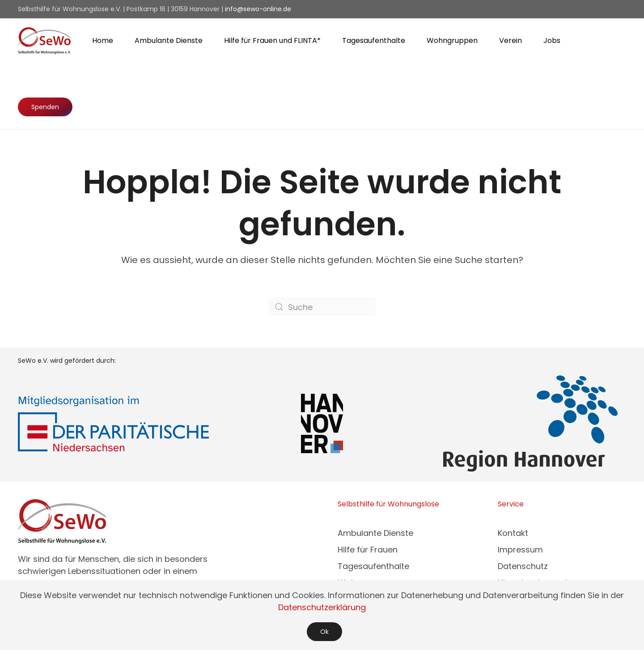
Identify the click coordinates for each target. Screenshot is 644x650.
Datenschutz (523, 566)
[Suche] (322, 307)
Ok (324, 632)
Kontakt (513, 533)
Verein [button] (511, 40)
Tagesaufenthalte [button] (374, 40)
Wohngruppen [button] (452, 40)
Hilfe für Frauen (368, 550)
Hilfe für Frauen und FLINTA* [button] (272, 40)
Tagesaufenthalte (373, 566)
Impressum (520, 550)
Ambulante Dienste (375, 533)
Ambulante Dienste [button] (169, 40)
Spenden (45, 107)
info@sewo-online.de (258, 9)
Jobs (552, 40)
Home (103, 40)
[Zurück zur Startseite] (44, 41)
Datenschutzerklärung (322, 607)
